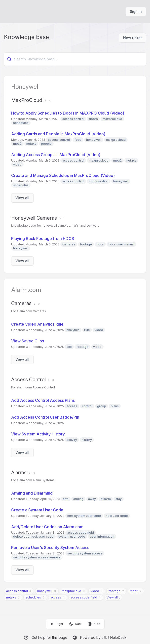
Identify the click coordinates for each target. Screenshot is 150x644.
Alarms (19, 473)
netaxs (11, 597)
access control (17, 591)
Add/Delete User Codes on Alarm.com (47, 527)
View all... (113, 597)
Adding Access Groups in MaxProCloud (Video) (56, 155)
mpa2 (134, 591)
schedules (33, 597)
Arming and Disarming (32, 493)
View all (22, 198)
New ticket (132, 38)
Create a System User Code (37, 510)
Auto (94, 624)
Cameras (21, 303)
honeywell (45, 591)
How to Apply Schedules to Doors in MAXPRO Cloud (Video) (68, 113)
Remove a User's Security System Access (50, 548)
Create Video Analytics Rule (37, 324)
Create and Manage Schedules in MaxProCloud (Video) (63, 175)
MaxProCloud (27, 100)
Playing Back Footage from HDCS (43, 239)
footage (114, 591)
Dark (75, 624)
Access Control (28, 380)
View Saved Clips (28, 341)
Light (56, 624)
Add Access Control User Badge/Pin (45, 417)
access (56, 597)
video (95, 591)
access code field (84, 597)
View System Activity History (38, 434)
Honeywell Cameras (34, 218)
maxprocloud (72, 591)
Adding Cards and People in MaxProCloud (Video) (58, 134)
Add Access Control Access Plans (43, 400)
